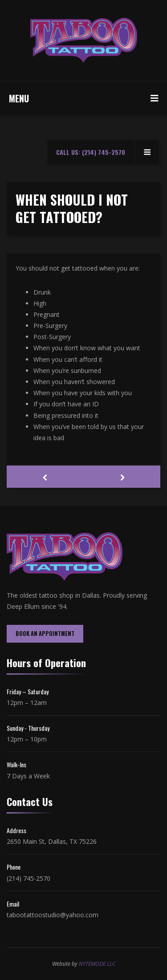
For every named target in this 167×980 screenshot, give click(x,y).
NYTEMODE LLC (97, 964)
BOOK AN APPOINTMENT (45, 634)
